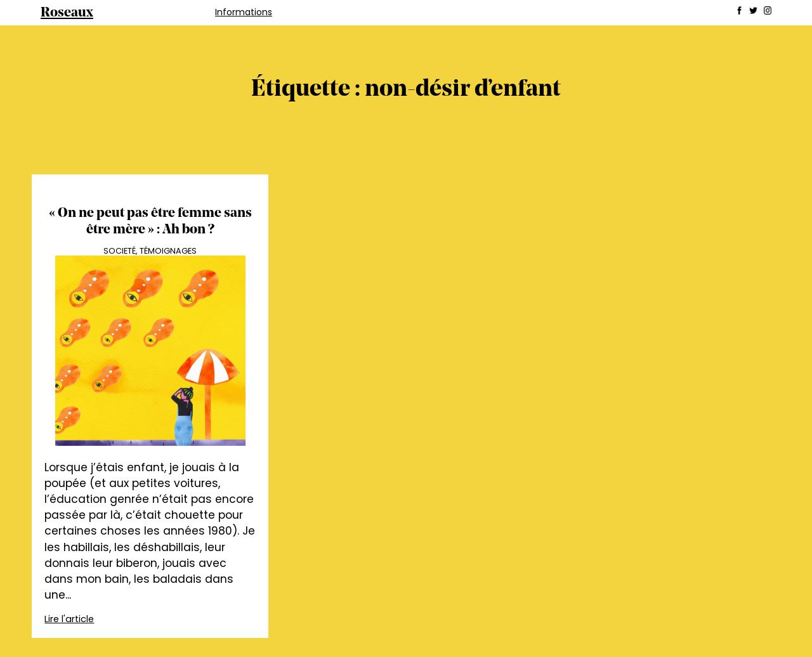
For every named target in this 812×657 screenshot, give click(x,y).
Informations (244, 12)
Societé (120, 251)
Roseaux (67, 13)
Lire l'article (69, 619)
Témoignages (168, 251)
